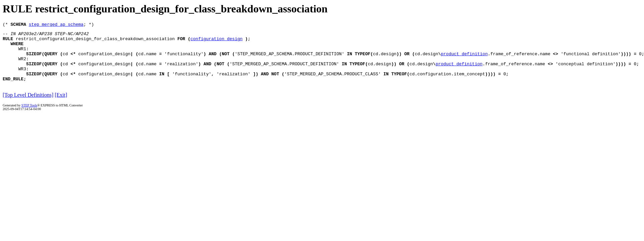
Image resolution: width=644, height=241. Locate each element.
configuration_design (217, 42)
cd (65, 60)
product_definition (464, 60)
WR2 (22, 66)
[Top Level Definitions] (28, 106)
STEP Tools (29, 116)
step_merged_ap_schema (56, 25)
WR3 (22, 78)
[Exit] (61, 106)
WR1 (22, 54)
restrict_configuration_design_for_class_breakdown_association (95, 42)
